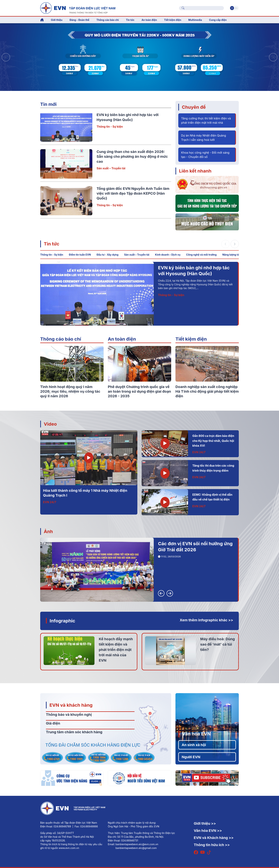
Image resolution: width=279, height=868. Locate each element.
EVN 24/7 (50, 502)
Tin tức (52, 244)
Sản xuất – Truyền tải (111, 168)
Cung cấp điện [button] (218, 20)
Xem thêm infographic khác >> (206, 620)
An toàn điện (122, 339)
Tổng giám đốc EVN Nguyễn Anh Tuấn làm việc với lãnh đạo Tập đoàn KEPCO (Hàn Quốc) (133, 193)
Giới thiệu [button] (57, 20)
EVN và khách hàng (71, 705)
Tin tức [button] (130, 20)
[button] (273, 57)
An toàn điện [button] (149, 20)
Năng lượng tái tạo (233, 255)
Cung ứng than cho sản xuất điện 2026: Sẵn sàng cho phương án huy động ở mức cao (132, 157)
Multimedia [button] (195, 20)
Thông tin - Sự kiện (110, 127)
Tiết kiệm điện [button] (173, 20)
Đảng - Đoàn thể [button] (79, 20)
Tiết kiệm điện (191, 339)
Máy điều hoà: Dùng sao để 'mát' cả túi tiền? (217, 644)
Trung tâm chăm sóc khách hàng (74, 732)
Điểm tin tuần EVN (80, 255)
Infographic (62, 621)
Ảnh (48, 531)
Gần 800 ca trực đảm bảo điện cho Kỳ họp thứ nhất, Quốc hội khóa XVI (213, 441)
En (236, 8)
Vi (232, 8)
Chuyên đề (194, 107)
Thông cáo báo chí (108, 20)
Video (50, 424)
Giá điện (53, 723)
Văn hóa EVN (196, 734)
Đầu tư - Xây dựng (107, 255)
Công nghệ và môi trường (201, 255)
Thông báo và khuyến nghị (69, 715)
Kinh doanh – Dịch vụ (168, 255)
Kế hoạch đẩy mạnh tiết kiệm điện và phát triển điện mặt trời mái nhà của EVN (116, 650)
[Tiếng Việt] (78, 8)
